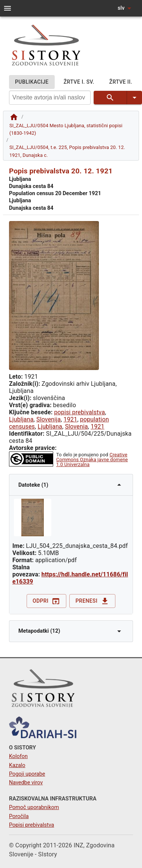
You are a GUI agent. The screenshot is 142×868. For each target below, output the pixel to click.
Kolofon (18, 756)
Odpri (47, 601)
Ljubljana (21, 419)
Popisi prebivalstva (31, 825)
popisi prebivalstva (79, 412)
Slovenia (76, 426)
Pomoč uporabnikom (34, 807)
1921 (71, 419)
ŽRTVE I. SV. (79, 82)
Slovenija (49, 419)
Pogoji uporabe (27, 774)
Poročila (19, 816)
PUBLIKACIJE (32, 82)
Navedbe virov (26, 783)
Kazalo (17, 765)
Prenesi (92, 601)
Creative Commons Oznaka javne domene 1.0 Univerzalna (92, 460)
